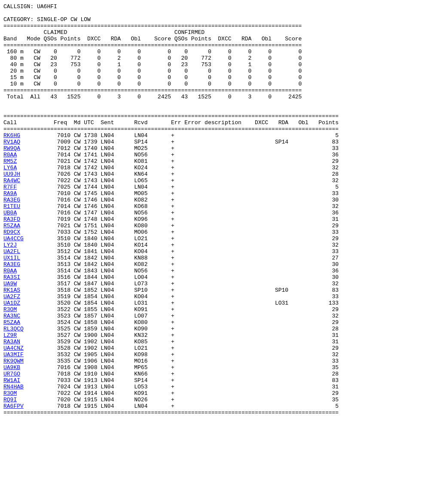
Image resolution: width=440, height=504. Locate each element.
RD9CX (12, 278)
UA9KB (12, 440)
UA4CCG (14, 286)
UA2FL (12, 301)
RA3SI (12, 332)
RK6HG (12, 162)
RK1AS (12, 348)
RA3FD (12, 263)
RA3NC (12, 379)
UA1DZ (12, 363)
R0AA (10, 185)
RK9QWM (14, 433)
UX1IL (12, 309)
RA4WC (12, 216)
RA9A (10, 232)
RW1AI (12, 456)
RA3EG (12, 239)
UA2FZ (12, 355)
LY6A (10, 201)
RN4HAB (14, 464)
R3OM (10, 371)
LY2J (10, 293)
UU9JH (12, 208)
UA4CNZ (14, 417)
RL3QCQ (14, 394)
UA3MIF (14, 425)
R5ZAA (12, 270)
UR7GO (12, 448)
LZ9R (10, 402)
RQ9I (10, 479)
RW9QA (12, 177)
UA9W (10, 340)
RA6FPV (14, 487)
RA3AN (12, 409)
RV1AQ (12, 170)
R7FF (10, 224)
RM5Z (10, 193)
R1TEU (12, 247)
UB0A (10, 255)
